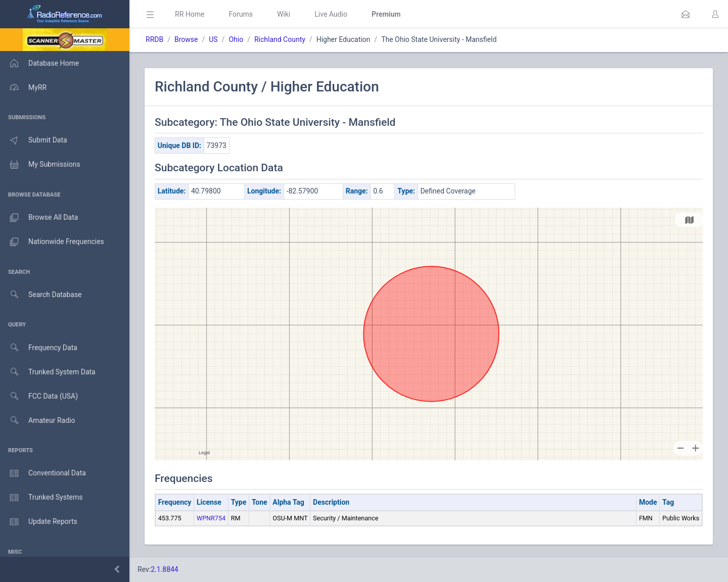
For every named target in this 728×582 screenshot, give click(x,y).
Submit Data (34, 140)
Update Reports (39, 522)
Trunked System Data (48, 372)
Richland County (280, 39)
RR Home (190, 14)
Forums (241, 14)
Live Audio (331, 14)
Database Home (39, 63)
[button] (686, 14)
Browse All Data (39, 218)
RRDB (154, 39)
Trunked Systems (41, 498)
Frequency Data (39, 348)
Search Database (41, 295)
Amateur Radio (38, 421)
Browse (186, 39)
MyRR (23, 87)
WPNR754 (211, 518)
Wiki (284, 14)
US (213, 39)
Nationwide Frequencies (52, 242)
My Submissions (40, 165)
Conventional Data (43, 473)
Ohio (236, 39)
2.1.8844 (165, 569)
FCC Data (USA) (39, 396)
